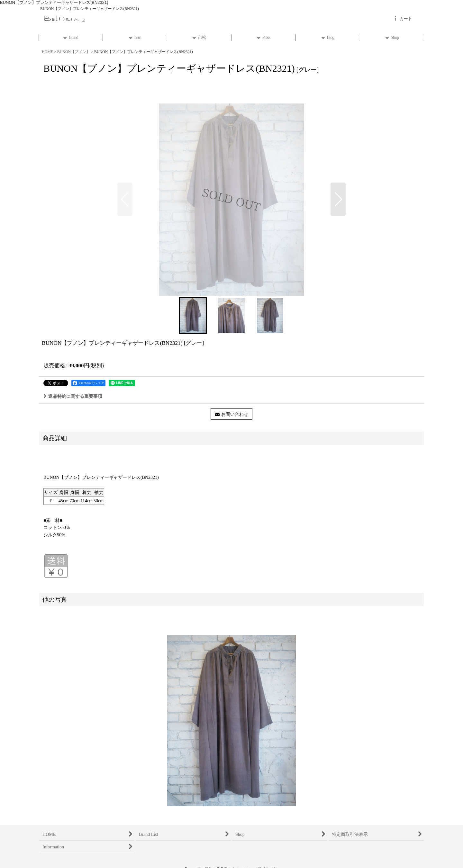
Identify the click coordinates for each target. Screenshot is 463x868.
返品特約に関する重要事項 (73, 396)
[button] (125, 199)
